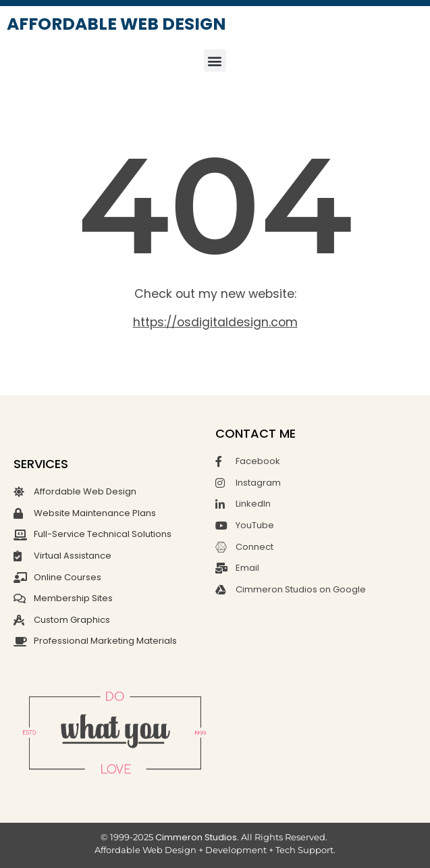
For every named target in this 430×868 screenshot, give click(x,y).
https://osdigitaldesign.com (215, 322)
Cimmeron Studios (196, 837)
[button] (215, 60)
